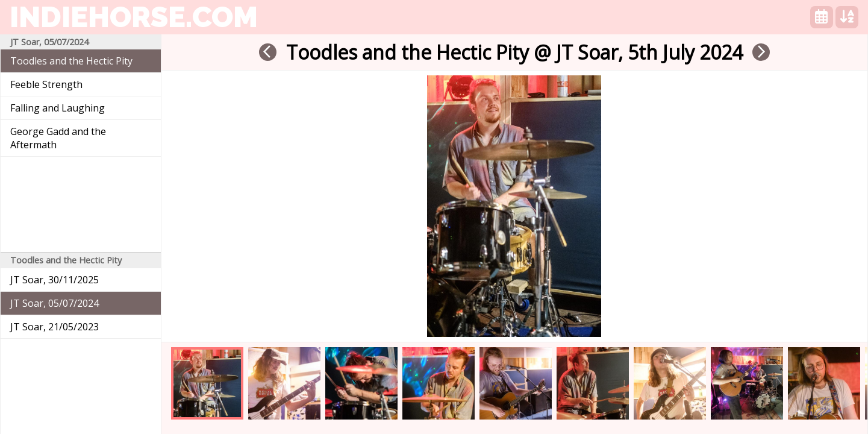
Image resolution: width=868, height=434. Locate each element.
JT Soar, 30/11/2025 (55, 280)
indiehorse (134, 17)
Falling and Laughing (58, 108)
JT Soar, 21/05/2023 (55, 327)
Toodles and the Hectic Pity (71, 61)
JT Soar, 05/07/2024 (55, 303)
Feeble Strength (46, 84)
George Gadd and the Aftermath (58, 138)
